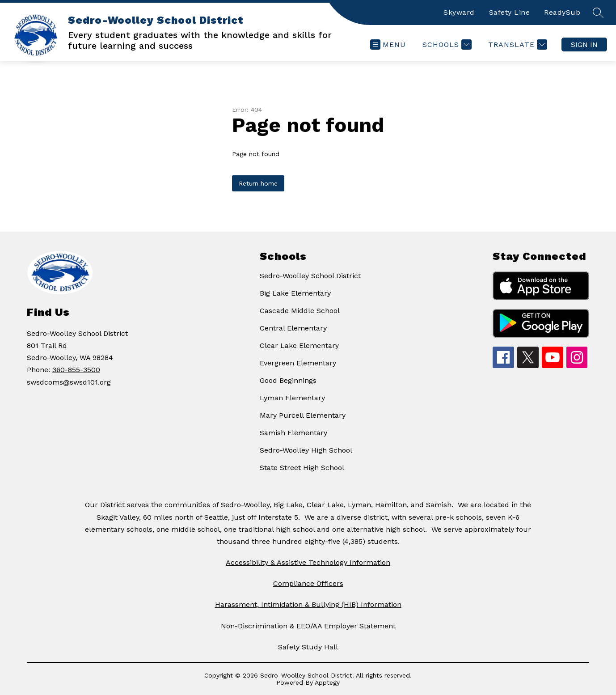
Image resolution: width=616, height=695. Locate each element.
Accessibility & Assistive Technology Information (308, 562)
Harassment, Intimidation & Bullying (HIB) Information (308, 604)
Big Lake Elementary (295, 293)
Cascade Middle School (300, 311)
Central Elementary (293, 328)
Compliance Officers (308, 583)
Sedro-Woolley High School (306, 450)
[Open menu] (388, 44)
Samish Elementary (293, 433)
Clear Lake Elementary (299, 345)
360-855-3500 (76, 370)
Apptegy (327, 682)
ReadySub (562, 12)
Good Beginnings (288, 380)
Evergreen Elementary (298, 363)
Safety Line (510, 12)
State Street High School (302, 468)
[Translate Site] (517, 44)
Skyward (459, 12)
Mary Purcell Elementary (303, 415)
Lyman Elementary (292, 398)
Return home (258, 183)
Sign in (584, 44)
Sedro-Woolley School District (310, 276)
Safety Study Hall (308, 647)
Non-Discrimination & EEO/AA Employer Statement (308, 626)
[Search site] (598, 13)
